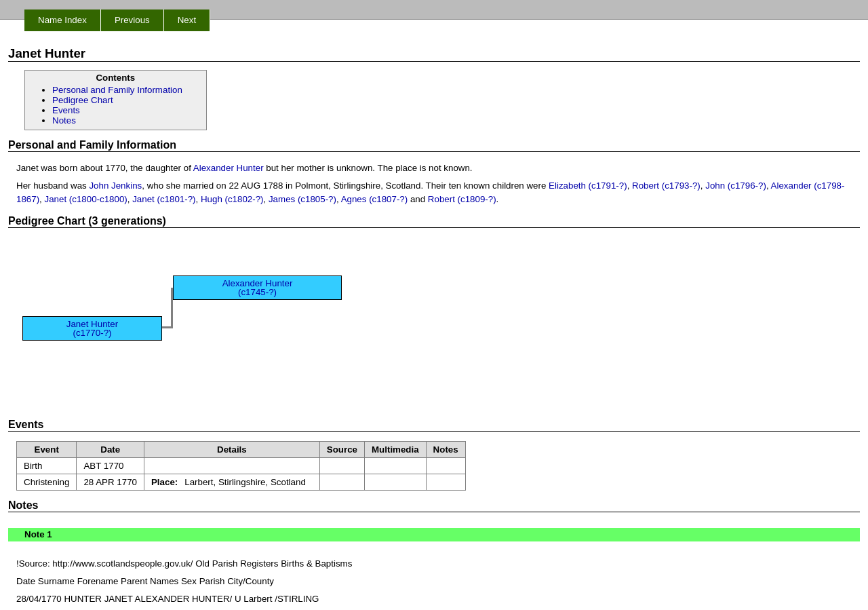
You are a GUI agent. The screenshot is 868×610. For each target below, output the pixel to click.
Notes (64, 120)
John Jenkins (115, 186)
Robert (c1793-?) (666, 186)
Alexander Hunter (229, 168)
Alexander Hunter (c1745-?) (258, 288)
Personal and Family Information (117, 90)
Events (66, 110)
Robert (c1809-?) (462, 199)
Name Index (62, 20)
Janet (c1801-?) (164, 199)
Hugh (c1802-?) (232, 199)
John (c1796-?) (736, 186)
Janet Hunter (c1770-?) (92, 328)
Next (187, 20)
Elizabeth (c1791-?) (588, 186)
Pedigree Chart (83, 100)
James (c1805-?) (302, 199)
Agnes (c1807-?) (375, 199)
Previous (132, 20)
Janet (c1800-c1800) (86, 199)
